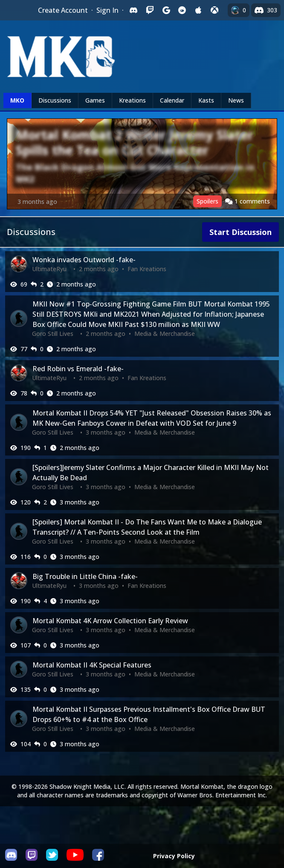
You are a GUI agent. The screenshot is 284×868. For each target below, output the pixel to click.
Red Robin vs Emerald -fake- (78, 369)
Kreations (132, 100)
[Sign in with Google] (166, 10)
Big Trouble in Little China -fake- (85, 576)
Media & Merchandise (165, 334)
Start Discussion (241, 232)
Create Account (63, 10)
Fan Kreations (147, 269)
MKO (17, 100)
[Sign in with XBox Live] (214, 10)
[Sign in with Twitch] (150, 10)
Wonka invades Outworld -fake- (84, 260)
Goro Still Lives (53, 334)
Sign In (107, 10)
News (236, 100)
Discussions (55, 100)
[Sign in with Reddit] (182, 10)
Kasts (206, 100)
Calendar (172, 100)
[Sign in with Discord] (133, 10)
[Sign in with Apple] (198, 10)
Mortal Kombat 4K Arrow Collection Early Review (110, 621)
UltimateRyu (49, 269)
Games (95, 100)
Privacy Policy (174, 856)
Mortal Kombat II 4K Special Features (92, 665)
